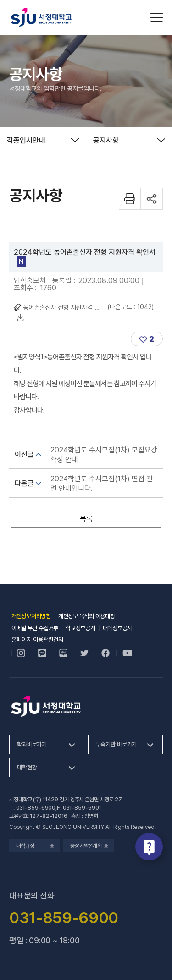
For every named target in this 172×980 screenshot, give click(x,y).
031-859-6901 (82, 808)
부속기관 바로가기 (117, 744)
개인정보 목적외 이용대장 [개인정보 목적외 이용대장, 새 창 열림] (87, 616)
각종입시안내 (26, 140)
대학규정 (34, 846)
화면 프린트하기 (130, 199)
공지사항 (106, 140)
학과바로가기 (32, 744)
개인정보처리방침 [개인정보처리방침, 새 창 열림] (31, 616)
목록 (86, 519)
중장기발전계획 (89, 846)
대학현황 (27, 767)
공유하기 (152, 199)
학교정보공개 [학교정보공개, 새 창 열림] (80, 628)
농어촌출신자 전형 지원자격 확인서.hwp (63, 307)
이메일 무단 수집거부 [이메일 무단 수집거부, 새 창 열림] (35, 628)
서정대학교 (41, 17)
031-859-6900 (36, 808)
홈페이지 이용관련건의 (37, 640)
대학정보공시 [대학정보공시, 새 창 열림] (117, 628)
